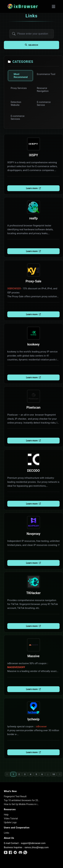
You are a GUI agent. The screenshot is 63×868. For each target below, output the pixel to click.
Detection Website (16, 104)
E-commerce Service (44, 104)
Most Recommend (21, 76)
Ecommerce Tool (46, 74)
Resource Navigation (43, 90)
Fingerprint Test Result (15, 796)
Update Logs (10, 822)
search (32, 45)
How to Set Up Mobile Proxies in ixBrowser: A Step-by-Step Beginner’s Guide (22, 804)
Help (6, 815)
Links (7, 833)
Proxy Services (19, 88)
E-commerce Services (18, 117)
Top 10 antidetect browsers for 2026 (22, 800)
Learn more (33, 188)
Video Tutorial (11, 819)
